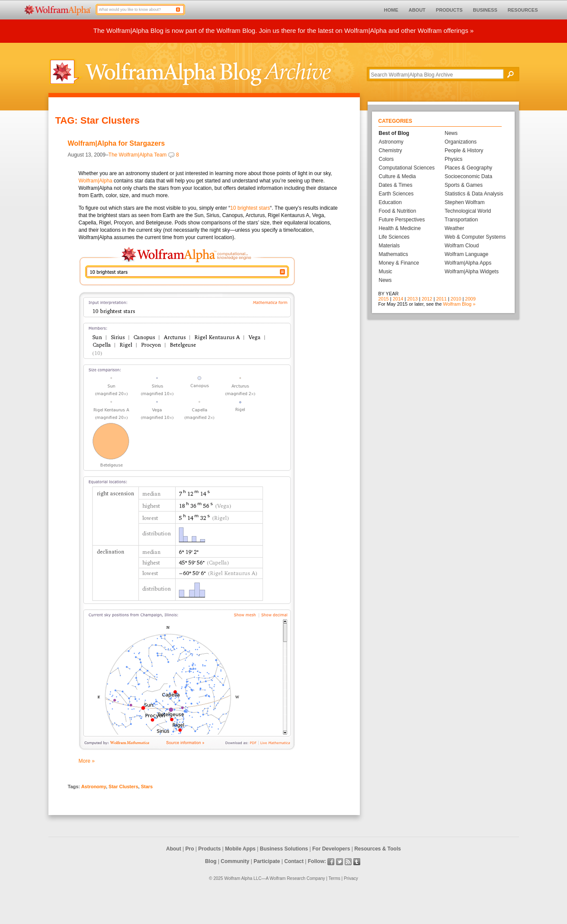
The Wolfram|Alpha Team (138, 155)
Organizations (461, 142)
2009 (470, 299)
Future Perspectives (402, 220)
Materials (389, 246)
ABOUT (417, 10)
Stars (147, 787)
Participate (267, 861)
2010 (456, 299)
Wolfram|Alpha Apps (468, 263)
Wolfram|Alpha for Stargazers (117, 143)
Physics (453, 159)
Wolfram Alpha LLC (243, 878)
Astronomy (94, 787)
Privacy (351, 878)
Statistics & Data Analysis (474, 194)
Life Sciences (394, 237)
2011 (441, 299)
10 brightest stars (250, 208)
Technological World (468, 211)
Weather (454, 228)
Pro (190, 849)
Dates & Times (396, 185)
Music (386, 272)
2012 (427, 299)
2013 (412, 299)
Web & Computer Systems (475, 237)
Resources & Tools (378, 849)
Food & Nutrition (398, 211)
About (174, 849)
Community (235, 861)
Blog (211, 861)
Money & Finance (399, 263)
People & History (464, 150)
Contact (294, 861)
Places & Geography (468, 168)
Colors (386, 159)
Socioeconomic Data (468, 176)
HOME (391, 10)
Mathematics (394, 254)
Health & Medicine (400, 228)
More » (87, 761)
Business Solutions (284, 849)
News (385, 280)
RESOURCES (523, 10)
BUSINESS (485, 10)
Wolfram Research (287, 878)
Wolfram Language (466, 254)
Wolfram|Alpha (96, 181)
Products (209, 849)
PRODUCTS (449, 10)
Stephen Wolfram (465, 202)
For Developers (331, 849)
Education (390, 202)
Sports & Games (464, 185)
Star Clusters (123, 787)
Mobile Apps (240, 849)
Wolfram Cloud (462, 246)
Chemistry (391, 150)
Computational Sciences (407, 168)
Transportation (461, 220)
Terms (335, 878)
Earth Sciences (396, 194)
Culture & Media (397, 176)
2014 (398, 299)
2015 (384, 299)
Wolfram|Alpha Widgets (472, 272)
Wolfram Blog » (459, 304)
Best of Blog (394, 133)
